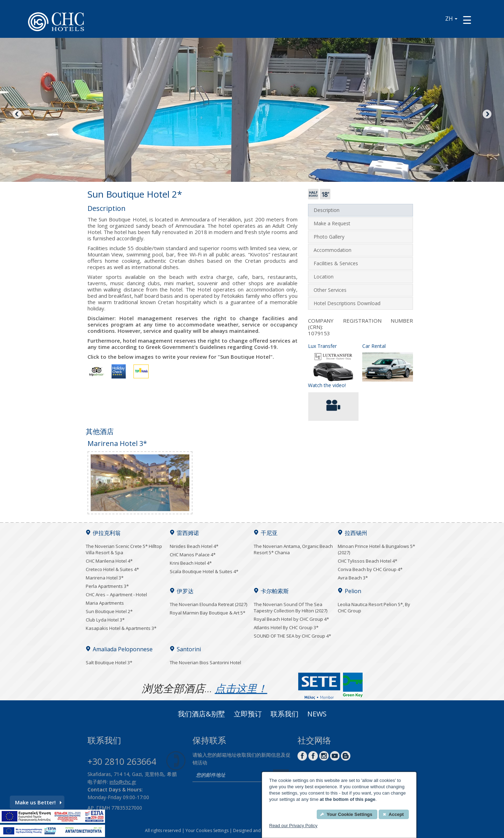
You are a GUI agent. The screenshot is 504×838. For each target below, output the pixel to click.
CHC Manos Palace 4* (193, 555)
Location (324, 277)
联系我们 (285, 715)
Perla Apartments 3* (107, 586)
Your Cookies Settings (207, 830)
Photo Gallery (329, 237)
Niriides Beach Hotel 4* (194, 546)
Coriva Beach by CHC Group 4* (370, 569)
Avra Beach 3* (353, 578)
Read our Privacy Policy (293, 826)
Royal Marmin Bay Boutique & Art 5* (208, 613)
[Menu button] (467, 20)
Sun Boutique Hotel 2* (109, 611)
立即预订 (248, 715)
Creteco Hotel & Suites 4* (112, 569)
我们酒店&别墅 (201, 715)
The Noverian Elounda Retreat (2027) (208, 604)
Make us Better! (38, 802)
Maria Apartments (105, 603)
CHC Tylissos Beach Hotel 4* (367, 561)
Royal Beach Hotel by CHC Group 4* (291, 619)
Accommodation (332, 250)
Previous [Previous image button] (17, 115)
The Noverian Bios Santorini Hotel (205, 662)
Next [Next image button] (486, 115)
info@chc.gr (123, 782)
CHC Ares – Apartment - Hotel (116, 595)
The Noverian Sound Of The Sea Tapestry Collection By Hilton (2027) (290, 607)
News (317, 715)
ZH (451, 19)
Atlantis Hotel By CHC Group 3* (286, 627)
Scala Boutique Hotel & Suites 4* (204, 571)
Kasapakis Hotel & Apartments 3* (121, 628)
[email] (231, 776)
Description (327, 210)
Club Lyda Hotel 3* (105, 620)
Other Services (330, 290)
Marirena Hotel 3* (105, 578)
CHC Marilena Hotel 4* (109, 561)
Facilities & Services (336, 263)
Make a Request (332, 223)
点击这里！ (241, 688)
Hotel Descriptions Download (347, 303)
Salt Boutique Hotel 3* (109, 662)
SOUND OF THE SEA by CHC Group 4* (292, 636)
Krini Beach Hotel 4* (191, 563)
